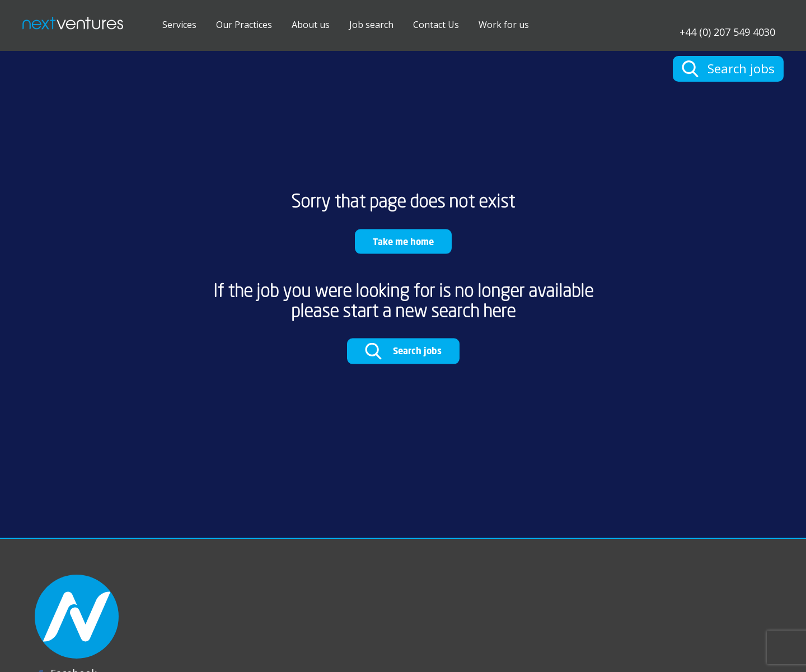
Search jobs (403, 351)
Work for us (504, 25)
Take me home (403, 241)
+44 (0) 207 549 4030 (727, 31)
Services (179, 25)
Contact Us (436, 25)
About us (311, 25)
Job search (371, 25)
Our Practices (244, 25)
